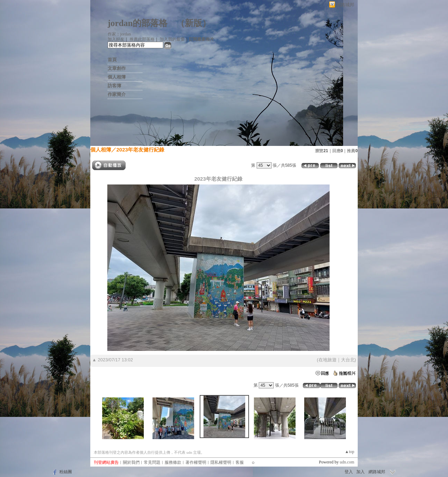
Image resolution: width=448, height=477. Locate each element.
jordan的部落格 (138, 23)
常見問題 (152, 462)
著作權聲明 (196, 462)
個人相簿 (117, 77)
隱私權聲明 (221, 462)
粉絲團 (66, 472)
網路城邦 (345, 5)
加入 (360, 472)
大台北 (348, 360)
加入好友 (116, 39)
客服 (240, 462)
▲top (350, 452)
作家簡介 (117, 94)
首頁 (112, 60)
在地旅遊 (327, 360)
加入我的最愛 (172, 39)
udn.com (347, 462)
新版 (193, 23)
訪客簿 (114, 86)
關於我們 (131, 462)
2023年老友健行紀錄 (140, 150)
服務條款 (173, 462)
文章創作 (117, 68)
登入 (349, 472)
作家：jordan (119, 34)
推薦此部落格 (142, 39)
